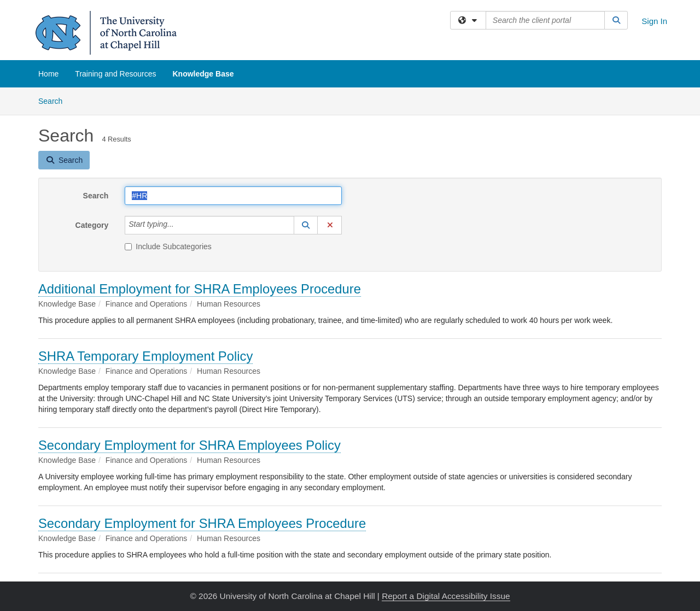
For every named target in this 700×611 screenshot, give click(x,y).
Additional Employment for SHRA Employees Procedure (200, 289)
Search (54, 100)
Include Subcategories (168, 246)
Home (48, 74)
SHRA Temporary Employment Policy (145, 356)
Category (92, 225)
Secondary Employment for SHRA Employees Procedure (202, 523)
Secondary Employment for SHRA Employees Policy (189, 445)
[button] (306, 225)
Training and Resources (115, 74)
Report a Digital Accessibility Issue (446, 596)
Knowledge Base (203, 74)
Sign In (654, 21)
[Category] (180, 225)
